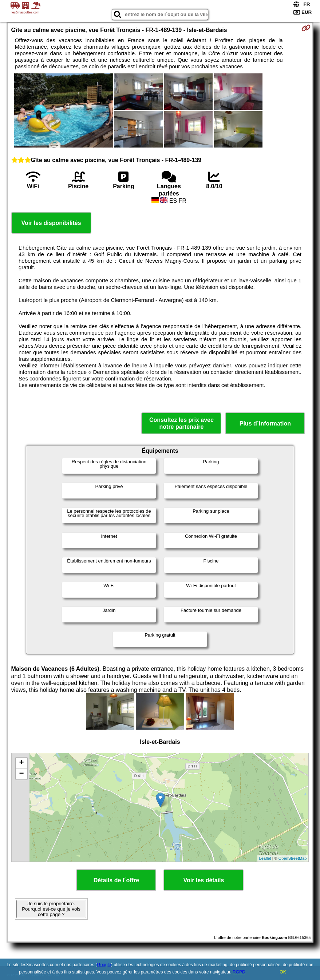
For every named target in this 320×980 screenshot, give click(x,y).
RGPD (239, 972)
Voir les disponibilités (51, 223)
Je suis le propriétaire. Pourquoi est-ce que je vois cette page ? (51, 909)
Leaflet (265, 858)
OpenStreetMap (293, 858)
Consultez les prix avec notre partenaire (181, 423)
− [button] (21, 774)
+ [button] (21, 763)
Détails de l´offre (116, 880)
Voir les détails (204, 880)
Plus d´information (265, 424)
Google (104, 965)
